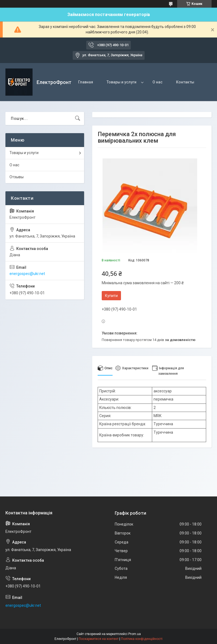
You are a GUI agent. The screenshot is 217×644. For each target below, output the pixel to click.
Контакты (185, 82)
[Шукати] (78, 118)
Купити (111, 296)
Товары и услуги (122, 82)
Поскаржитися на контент (99, 639)
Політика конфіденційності (142, 639)
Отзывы (17, 177)
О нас (157, 82)
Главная (86, 82)
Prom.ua (135, 634)
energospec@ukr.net (27, 274)
